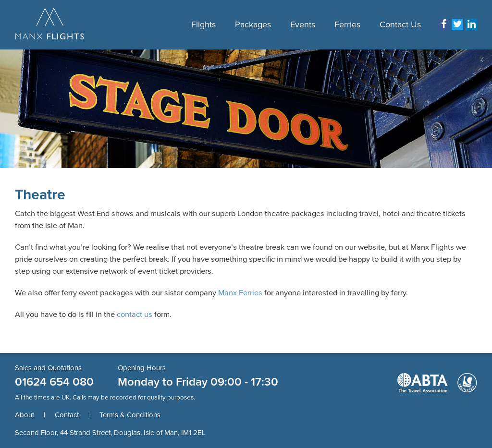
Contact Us (400, 24)
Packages (253, 24)
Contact (67, 415)
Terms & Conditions (130, 415)
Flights (203, 24)
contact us (135, 315)
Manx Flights (50, 24)
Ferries (347, 24)
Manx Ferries (240, 293)
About (25, 415)
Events (303, 24)
